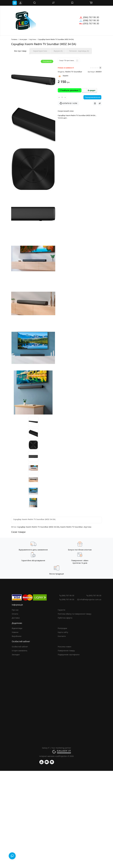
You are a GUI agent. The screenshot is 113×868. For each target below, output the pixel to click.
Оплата (15, 614)
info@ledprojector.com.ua (89, 599)
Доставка (16, 618)
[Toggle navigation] (15, 3)
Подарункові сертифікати (69, 655)
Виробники (17, 636)
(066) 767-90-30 (89, 17)
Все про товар (20, 51)
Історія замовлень (20, 651)
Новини (15, 632)
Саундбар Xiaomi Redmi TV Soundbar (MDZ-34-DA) (38, 527)
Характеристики (40, 51)
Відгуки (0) (58, 51)
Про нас (15, 610)
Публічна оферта (65, 618)
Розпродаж (62, 628)
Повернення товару (66, 651)
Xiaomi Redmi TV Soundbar (72, 527)
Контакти (62, 636)
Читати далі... (63, 118)
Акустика (87, 527)
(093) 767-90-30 (89, 23)
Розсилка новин (65, 647)
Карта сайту (63, 632)
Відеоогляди (17, 628)
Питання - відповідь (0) (79, 51)
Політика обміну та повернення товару (75, 614)
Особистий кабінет (20, 647)
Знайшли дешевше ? (70, 90)
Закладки (16, 655)
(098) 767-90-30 (89, 20)
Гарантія (61, 610)
